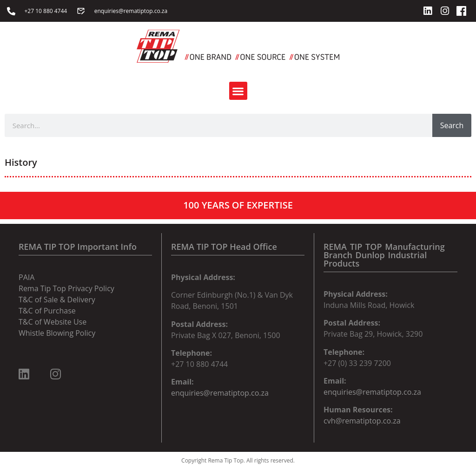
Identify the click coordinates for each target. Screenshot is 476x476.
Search (452, 125)
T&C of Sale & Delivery (57, 300)
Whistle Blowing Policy (57, 333)
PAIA (26, 277)
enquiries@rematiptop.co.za (220, 393)
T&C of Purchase (47, 311)
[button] (238, 91)
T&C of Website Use (53, 322)
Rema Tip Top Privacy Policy (66, 288)
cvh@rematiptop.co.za (362, 421)
